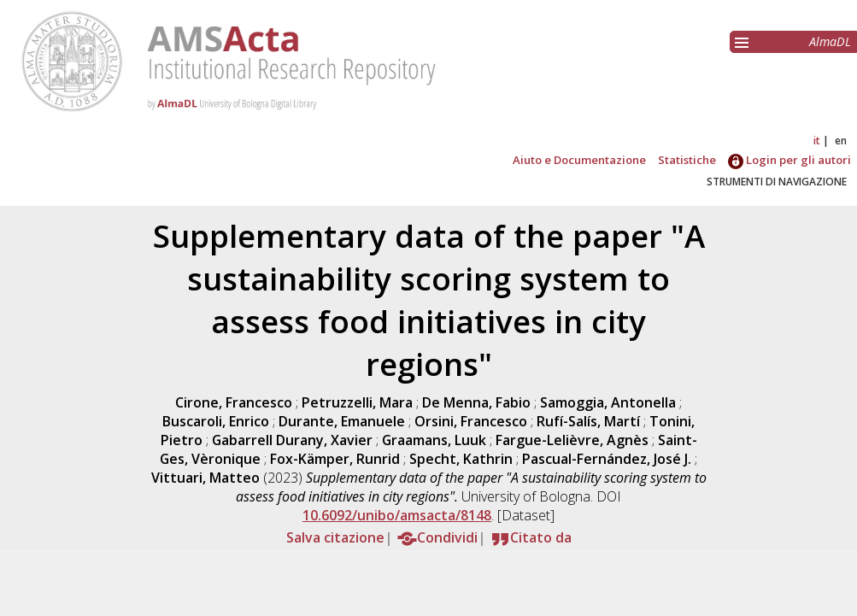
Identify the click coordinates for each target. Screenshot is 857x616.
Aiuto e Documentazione (579, 160)
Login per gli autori (789, 160)
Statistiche (687, 160)
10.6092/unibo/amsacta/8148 (397, 515)
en (841, 141)
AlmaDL (830, 41)
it (817, 141)
